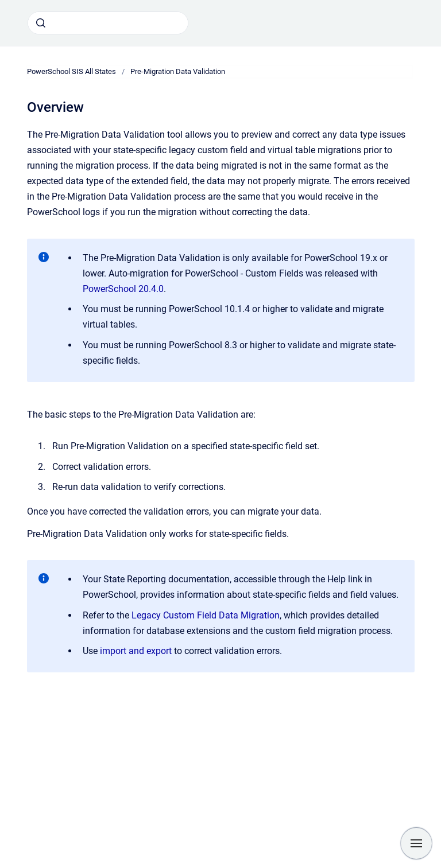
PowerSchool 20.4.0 (123, 289)
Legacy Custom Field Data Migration (206, 615)
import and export (137, 651)
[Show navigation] (416, 843)
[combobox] (108, 23)
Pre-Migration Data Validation (178, 71)
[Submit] (41, 23)
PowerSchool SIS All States (71, 71)
